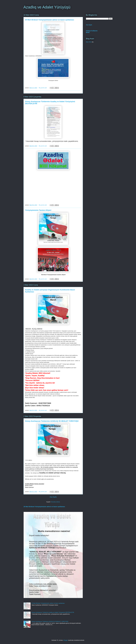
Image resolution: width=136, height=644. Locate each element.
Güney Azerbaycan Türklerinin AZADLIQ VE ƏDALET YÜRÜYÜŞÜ (52, 421)
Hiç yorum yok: (43, 88)
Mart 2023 (89, 42)
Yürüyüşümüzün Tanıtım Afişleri (38, 210)
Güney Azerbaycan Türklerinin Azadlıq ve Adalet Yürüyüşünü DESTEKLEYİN (53, 612)
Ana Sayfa (53, 497)
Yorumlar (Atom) (55, 502)
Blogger (66, 640)
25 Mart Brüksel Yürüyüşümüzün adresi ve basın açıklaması (50, 20)
